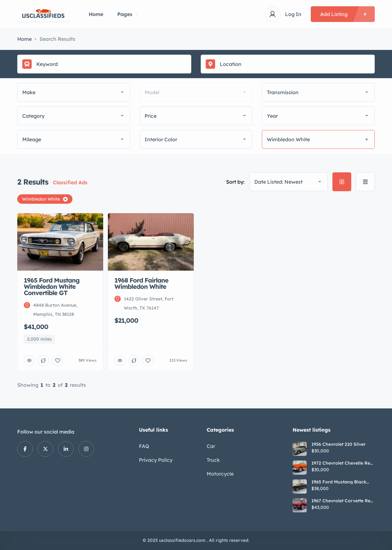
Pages (127, 14)
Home (96, 14)
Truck (213, 460)
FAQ (144, 446)
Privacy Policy (156, 460)
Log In (293, 14)
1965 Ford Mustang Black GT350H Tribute (339, 482)
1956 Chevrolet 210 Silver (339, 444)
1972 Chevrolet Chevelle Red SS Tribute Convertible (342, 463)
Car (211, 446)
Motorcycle (220, 474)
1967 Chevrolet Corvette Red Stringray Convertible (342, 501)
